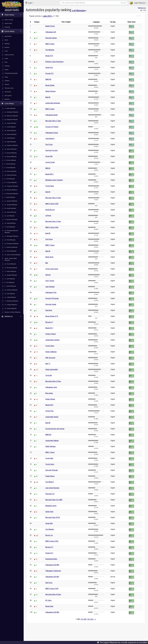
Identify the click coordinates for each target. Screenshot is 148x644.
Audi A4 (48, 97)
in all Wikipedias (79, 10)
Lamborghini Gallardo (52, 441)
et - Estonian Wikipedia (11, 153)
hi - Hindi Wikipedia (10, 179)
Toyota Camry (50, 464)
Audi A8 (48, 423)
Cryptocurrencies (9, 55)
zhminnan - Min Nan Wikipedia (12, 312)
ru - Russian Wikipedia (11, 251)
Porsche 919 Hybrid (52, 127)
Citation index (8, 23)
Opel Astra (49, 310)
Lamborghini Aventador (53, 103)
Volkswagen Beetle (51, 115)
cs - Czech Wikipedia (10, 127)
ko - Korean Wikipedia (10, 212)
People (6, 70)
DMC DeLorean (50, 358)
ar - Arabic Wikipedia (10, 108)
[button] (136, 16)
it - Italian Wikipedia (10, 197)
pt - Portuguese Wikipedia (12, 244)
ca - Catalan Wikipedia (10, 123)
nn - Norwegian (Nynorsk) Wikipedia (11, 231)
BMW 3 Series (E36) (52, 541)
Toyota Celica (50, 346)
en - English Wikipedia (10, 142)
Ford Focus (49, 144)
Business (7, 47)
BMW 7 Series (50, 245)
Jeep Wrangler (50, 287)
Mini (47, 263)
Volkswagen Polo (51, 292)
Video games (8, 96)
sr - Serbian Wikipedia (10, 271)
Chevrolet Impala (51, 304)
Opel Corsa (49, 583)
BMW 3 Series (50, 44)
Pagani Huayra (50, 476)
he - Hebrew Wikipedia (11, 175)
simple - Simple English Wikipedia (11, 259)
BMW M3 (48, 79)
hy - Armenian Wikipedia (11, 190)
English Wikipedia (138, 3)
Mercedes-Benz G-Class (53, 381)
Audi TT (48, 364)
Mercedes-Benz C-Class (53, 121)
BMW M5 (48, 435)
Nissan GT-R (49, 56)
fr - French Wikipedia (10, 168)
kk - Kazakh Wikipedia (10, 208)
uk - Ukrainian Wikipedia (11, 290)
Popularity (7, 27)
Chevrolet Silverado (52, 470)
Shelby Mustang (50, 446)
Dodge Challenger (51, 352)
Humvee (48, 275)
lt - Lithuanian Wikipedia (11, 219)
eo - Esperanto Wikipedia (11, 145)
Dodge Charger (50, 399)
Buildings (7, 44)
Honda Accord (50, 210)
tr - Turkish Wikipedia (10, 286)
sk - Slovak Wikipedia (10, 264)
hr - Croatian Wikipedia (11, 182)
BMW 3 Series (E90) (52, 204)
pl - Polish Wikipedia (10, 240)
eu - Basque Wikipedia (11, 157)
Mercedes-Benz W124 (53, 517)
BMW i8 (48, 168)
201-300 (90, 619)
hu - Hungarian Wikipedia (11, 186)
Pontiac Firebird (50, 334)
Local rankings (11, 104)
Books (6, 40)
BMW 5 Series (50, 109)
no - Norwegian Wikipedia (11, 236)
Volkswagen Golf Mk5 (52, 612)
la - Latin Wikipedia (10, 216)
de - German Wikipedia (11, 134)
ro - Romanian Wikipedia (11, 247)
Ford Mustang (50, 50)
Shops (6, 77)
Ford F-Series (50, 281)
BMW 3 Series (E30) (52, 589)
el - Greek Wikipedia (10, 138)
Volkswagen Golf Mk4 (52, 565)
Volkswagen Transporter (53, 571)
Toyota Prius (49, 411)
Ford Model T (50, 482)
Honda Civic (49, 68)
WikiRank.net (12, 316)
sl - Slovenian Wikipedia (11, 268)
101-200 (84, 619)
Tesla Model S (50, 139)
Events (6, 58)
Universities (8, 92)
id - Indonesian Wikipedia (11, 194)
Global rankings (11, 15)
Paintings (7, 66)
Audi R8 (48, 233)
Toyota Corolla (50, 162)
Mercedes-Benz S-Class (53, 221)
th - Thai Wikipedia (10, 282)
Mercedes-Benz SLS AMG (54, 500)
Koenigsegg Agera (51, 559)
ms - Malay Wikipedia (10, 223)
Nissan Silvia (49, 606)
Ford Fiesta (49, 239)
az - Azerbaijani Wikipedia (11, 112)
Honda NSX (49, 523)
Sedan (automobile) (52, 369)
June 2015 (48, 16)
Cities (6, 51)
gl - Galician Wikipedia (10, 171)
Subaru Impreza (50, 91)
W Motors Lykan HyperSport (54, 62)
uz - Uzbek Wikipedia (10, 297)
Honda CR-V (49, 553)
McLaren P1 (49, 547)
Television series (9, 88)
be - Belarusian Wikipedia (11, 116)
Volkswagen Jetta (51, 387)
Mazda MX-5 (49, 174)
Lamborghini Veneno (52, 417)
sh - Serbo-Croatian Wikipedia (12, 255)
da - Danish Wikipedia (10, 131)
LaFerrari (48, 216)
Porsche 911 (49, 73)
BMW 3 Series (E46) (52, 227)
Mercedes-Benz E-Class (53, 198)
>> (95, 619)
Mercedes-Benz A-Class (53, 594)
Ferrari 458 (49, 156)
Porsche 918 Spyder (52, 298)
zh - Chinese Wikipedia (11, 308)
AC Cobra (48, 600)
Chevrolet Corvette (51, 150)
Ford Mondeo (50, 529)
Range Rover (49, 257)
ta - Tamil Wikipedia (10, 279)
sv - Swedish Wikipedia (11, 275)
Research (124, 3)
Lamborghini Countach (52, 340)
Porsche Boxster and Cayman (55, 429)
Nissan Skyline (50, 85)
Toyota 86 (49, 375)
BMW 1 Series (50, 452)
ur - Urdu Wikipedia (10, 294)
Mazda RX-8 (49, 405)
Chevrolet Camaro (51, 38)
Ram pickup (49, 393)
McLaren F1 (49, 322)
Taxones (7, 84)
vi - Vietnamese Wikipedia (11, 301)
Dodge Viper (49, 512)
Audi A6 (48, 251)
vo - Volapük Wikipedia (11, 305)
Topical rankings (11, 31)
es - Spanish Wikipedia (11, 149)
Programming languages (11, 73)
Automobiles (8, 36)
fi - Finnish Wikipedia (10, 164)
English (29, 3)
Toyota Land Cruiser (52, 269)
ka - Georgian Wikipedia (11, 205)
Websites (7, 99)
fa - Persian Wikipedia (10, 160)
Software (7, 81)
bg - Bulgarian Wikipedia (11, 119)
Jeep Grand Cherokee (52, 488)
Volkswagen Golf (51, 32)
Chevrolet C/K (50, 494)
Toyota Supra (50, 186)
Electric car (49, 535)
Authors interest (9, 20)
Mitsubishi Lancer (51, 506)
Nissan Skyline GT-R (52, 316)
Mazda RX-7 (49, 328)
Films (6, 62)
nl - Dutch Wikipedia (10, 227)
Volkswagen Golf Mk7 (52, 577)
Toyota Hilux (49, 458)
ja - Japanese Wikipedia (11, 201)
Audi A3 (48, 192)
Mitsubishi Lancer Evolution (54, 180)
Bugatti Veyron (50, 26)
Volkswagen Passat (52, 133)
